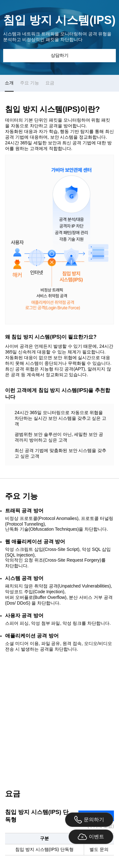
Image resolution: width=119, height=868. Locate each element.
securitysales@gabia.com (81, 760)
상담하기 (60, 55)
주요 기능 (30, 83)
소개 (9, 83)
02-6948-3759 (26, 760)
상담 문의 (60, 716)
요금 (50, 83)
